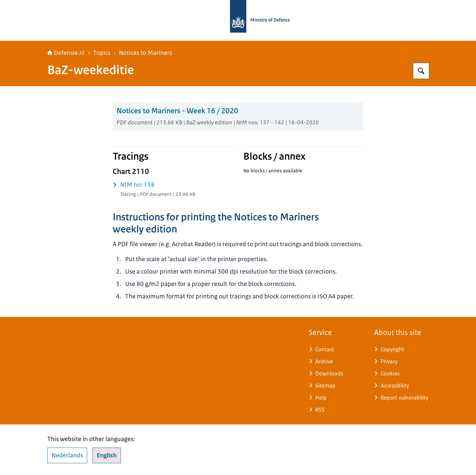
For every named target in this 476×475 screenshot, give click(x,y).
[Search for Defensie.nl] (421, 71)
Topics (102, 53)
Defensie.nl (66, 53)
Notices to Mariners (146, 53)
